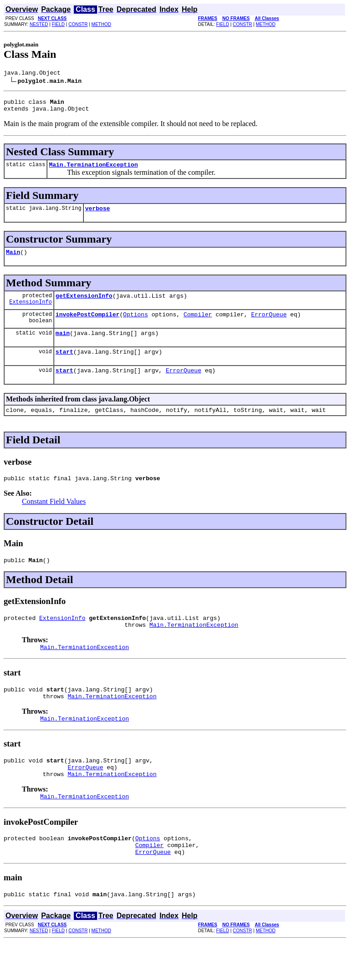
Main (13, 260)
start (64, 365)
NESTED (39, 24)
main (63, 345)
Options (136, 325)
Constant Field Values (54, 519)
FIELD (58, 24)
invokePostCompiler (87, 325)
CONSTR (78, 24)
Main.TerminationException (93, 170)
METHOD (101, 24)
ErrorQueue (269, 325)
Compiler (198, 325)
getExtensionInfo (84, 305)
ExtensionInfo (31, 312)
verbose (98, 215)
